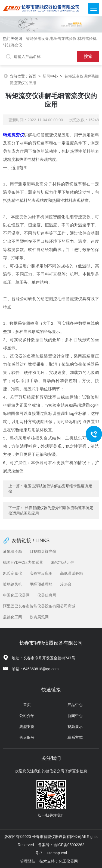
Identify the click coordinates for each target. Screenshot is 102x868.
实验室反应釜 (41, 573)
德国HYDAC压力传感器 (23, 562)
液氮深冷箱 (13, 551)
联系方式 (75, 737)
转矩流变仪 (13, 135)
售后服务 (27, 737)
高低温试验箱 (72, 573)
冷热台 (66, 584)
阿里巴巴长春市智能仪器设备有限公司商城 (39, 606)
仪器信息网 (47, 595)
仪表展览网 (39, 617)
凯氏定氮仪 (13, 573)
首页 (32, 76)
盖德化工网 (13, 617)
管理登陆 (28, 861)
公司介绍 (27, 716)
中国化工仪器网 (16, 595)
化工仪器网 (68, 861)
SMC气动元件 (62, 562)
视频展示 (75, 727)
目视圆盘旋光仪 (43, 551)
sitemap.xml (57, 853)
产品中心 (75, 705)
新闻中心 (50, 76)
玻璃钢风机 (13, 584)
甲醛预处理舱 (41, 584)
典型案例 (27, 727)
